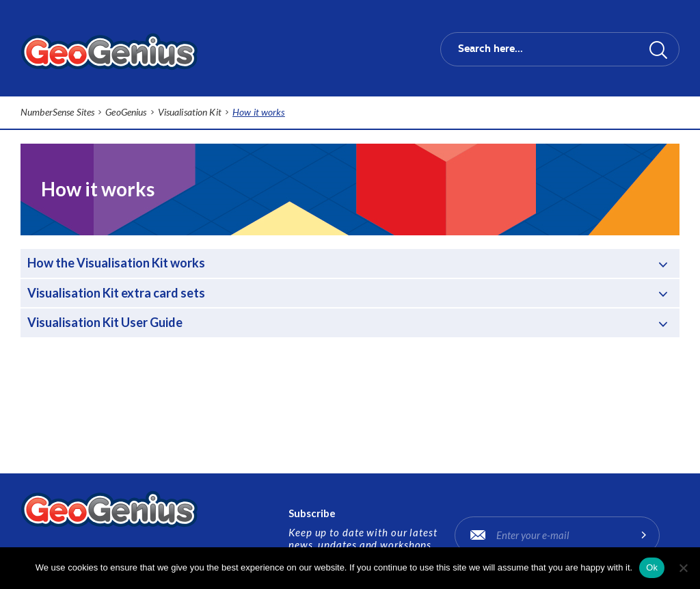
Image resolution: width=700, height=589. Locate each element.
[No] (683, 568)
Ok (652, 567)
